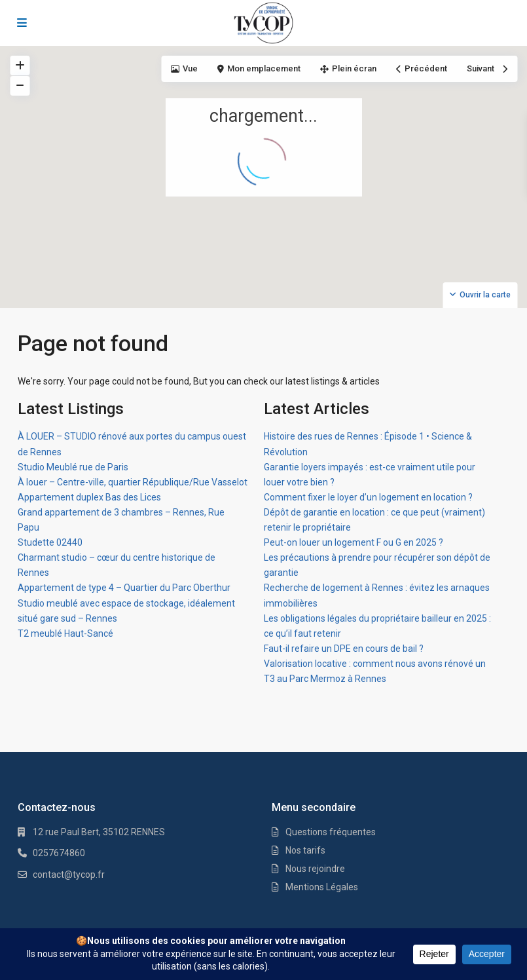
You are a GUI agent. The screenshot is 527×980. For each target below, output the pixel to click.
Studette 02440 (50, 542)
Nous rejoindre (315, 869)
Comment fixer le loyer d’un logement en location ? (368, 497)
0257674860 (59, 853)
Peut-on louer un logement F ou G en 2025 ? (354, 542)
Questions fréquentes (331, 832)
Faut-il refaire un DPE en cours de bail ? (344, 649)
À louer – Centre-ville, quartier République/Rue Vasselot (133, 482)
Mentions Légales (322, 887)
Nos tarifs (305, 850)
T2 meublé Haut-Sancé (65, 633)
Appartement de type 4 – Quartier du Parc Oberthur (124, 588)
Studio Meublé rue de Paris (73, 467)
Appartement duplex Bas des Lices (89, 497)
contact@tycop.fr (69, 875)
